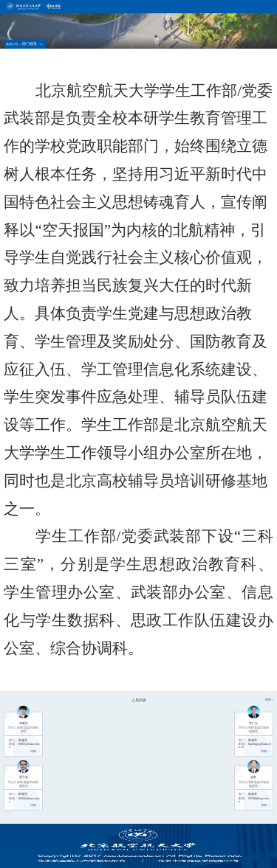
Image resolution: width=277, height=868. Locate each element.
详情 (35, 751)
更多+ (269, 700)
